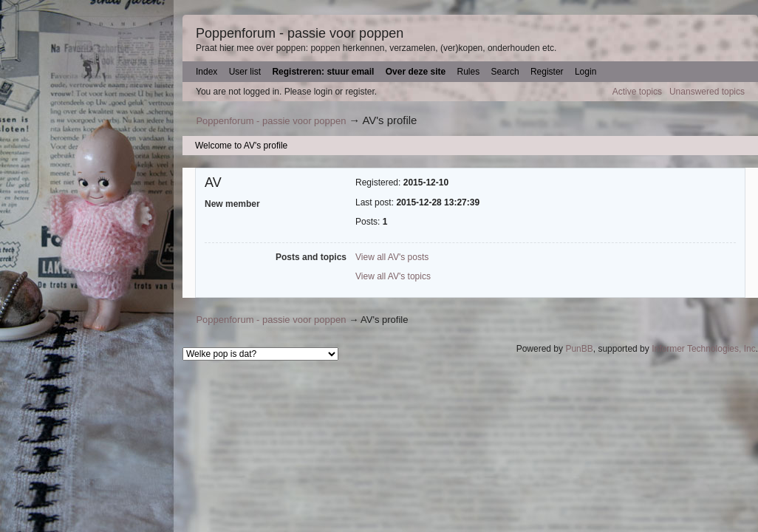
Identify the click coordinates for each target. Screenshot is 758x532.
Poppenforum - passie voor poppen (300, 33)
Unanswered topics (707, 92)
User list (245, 72)
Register (547, 72)
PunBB (579, 349)
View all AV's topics (393, 276)
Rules (469, 72)
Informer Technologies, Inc (704, 349)
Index (206, 72)
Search (505, 72)
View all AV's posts (392, 257)
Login (585, 72)
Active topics (637, 92)
